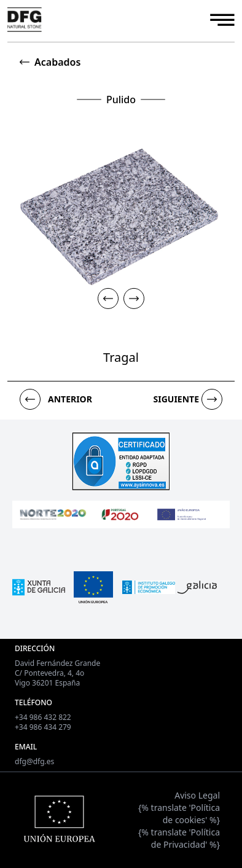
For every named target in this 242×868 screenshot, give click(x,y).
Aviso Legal (197, 795)
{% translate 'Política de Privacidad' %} (179, 838)
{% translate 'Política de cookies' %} (179, 814)
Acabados (57, 62)
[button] (108, 298)
